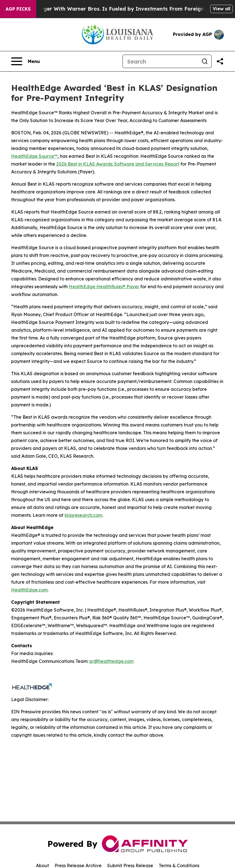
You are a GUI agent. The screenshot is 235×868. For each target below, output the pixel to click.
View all (221, 9)
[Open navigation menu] (25, 61)
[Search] (160, 61)
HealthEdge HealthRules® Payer (104, 287)
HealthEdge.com (29, 590)
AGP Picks (18, 9)
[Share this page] (220, 61)
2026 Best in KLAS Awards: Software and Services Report (118, 164)
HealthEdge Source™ (34, 156)
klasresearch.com (83, 515)
